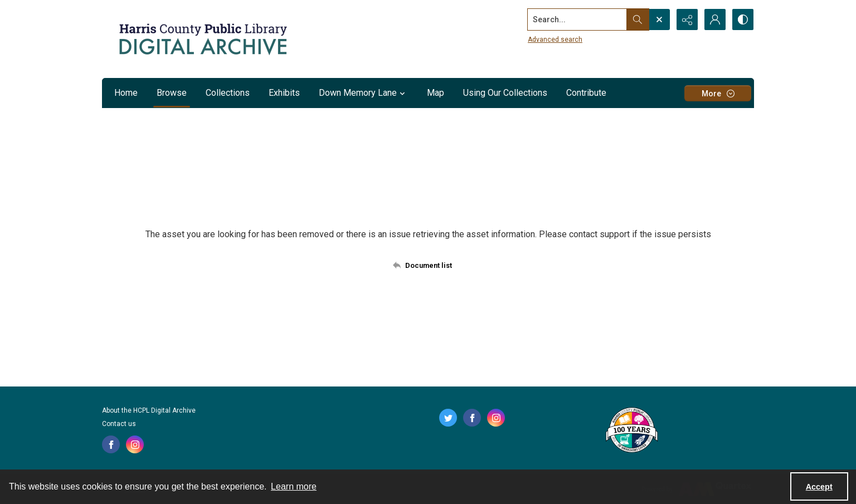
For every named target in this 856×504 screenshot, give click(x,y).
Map (436, 93)
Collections (228, 93)
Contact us (119, 424)
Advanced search (555, 40)
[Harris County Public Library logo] (631, 431)
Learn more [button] (294, 486)
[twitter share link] (448, 418)
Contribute (586, 93)
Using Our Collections (505, 93)
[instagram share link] (135, 444)
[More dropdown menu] (718, 93)
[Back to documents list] (428, 265)
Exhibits (284, 93)
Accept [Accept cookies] (819, 487)
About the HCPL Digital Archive (149, 410)
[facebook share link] (111, 444)
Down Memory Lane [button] (363, 93)
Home (126, 93)
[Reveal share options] (687, 19)
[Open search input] (659, 19)
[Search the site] (577, 19)
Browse (172, 93)
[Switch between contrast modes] (743, 19)
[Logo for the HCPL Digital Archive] (202, 39)
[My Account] (715, 19)
